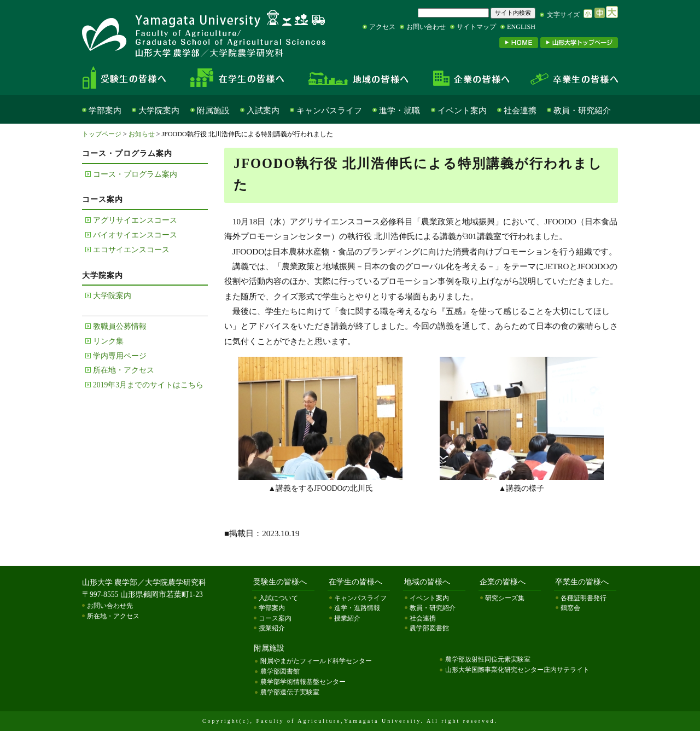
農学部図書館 (429, 628)
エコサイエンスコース (131, 250)
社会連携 (520, 111)
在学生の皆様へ (241, 78)
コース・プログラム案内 (135, 174)
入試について (278, 598)
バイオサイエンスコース (135, 235)
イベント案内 (462, 111)
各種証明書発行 (584, 598)
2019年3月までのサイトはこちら (148, 385)
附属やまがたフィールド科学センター (316, 661)
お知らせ (142, 134)
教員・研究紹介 (582, 111)
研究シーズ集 (505, 598)
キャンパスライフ (329, 111)
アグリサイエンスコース (135, 220)
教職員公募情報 (120, 326)
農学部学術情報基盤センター (303, 682)
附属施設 (213, 111)
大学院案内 (159, 111)
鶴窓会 (570, 608)
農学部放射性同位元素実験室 (488, 659)
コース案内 (275, 618)
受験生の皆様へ (133, 78)
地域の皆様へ (358, 78)
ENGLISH (521, 27)
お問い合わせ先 (110, 606)
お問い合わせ (426, 27)
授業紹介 (272, 628)
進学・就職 (399, 111)
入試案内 (263, 111)
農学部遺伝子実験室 (290, 692)
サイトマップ (476, 27)
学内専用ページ (120, 356)
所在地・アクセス (124, 370)
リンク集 (108, 341)
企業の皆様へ (470, 78)
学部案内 (105, 111)
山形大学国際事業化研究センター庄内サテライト (517, 670)
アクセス (382, 27)
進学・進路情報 (357, 608)
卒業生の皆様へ (569, 78)
